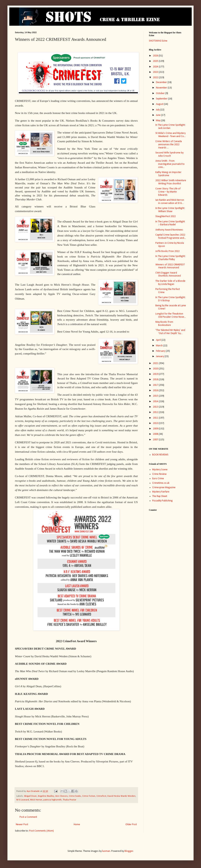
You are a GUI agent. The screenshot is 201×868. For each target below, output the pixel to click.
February (161, 351)
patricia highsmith (52, 800)
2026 (156, 56)
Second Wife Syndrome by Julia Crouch (169, 154)
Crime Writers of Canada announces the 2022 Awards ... (169, 145)
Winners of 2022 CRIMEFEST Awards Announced (170, 266)
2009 (156, 429)
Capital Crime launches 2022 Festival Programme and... (171, 236)
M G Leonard (23, 800)
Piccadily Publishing (162, 501)
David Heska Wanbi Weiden (121, 796)
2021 (156, 363)
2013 (156, 407)
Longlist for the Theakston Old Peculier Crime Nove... (171, 315)
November (162, 88)
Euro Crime (158, 479)
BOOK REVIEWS (160, 455)
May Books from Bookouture (164, 324)
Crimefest (101, 796)
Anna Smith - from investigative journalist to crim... (170, 164)
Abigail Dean (30, 796)
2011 (156, 418)
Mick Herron (36, 800)
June (159, 115)
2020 (156, 369)
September (162, 99)
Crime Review (159, 474)
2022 (156, 78)
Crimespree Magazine (164, 488)
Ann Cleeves (62, 796)
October (161, 93)
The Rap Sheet (160, 496)
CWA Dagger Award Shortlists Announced (168, 274)
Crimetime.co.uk (161, 483)
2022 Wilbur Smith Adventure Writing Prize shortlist (171, 182)
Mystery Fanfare (161, 492)
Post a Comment (28, 817)
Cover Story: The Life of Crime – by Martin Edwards (168, 192)
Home (77, 825)
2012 (156, 412)
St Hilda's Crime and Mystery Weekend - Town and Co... (170, 135)
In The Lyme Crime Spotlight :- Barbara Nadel (170, 223)
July (158, 110)
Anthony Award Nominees (169, 230)
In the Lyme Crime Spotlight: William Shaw (170, 210)
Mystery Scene (160, 470)
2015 (156, 396)
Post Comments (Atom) (42, 831)
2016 (156, 391)
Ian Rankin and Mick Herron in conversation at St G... (170, 202)
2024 (156, 67)
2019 (156, 374)
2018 (156, 380)
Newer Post (22, 825)
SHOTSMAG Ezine (158, 41)
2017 (156, 385)
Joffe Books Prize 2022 (167, 251)
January (160, 356)
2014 (156, 402)
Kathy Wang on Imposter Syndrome (168, 174)
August (160, 104)
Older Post (131, 825)
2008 (156, 434)
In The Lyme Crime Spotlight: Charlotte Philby (170, 258)
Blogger (129, 851)
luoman (106, 851)
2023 (156, 72)
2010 (156, 423)
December (162, 82)
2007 (156, 440)
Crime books (75, 796)
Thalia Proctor (69, 800)
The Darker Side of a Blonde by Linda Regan (170, 283)
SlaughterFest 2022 (166, 216)
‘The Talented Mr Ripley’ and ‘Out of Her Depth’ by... (170, 332)
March (160, 346)
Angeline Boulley (46, 796)
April (159, 340)
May (158, 121)
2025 (156, 61)
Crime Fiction (89, 796)
